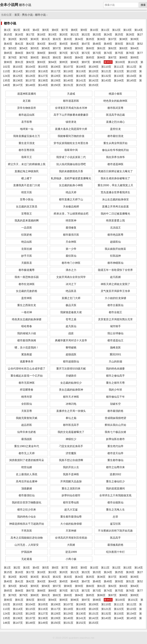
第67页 (30, 53)
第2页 (17, 30)
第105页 (43, 67)
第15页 (8, 34)
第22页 (86, 34)
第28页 (12, 39)
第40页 (8, 44)
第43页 (41, 44)
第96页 (75, 62)
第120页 (94, 71)
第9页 (84, 30)
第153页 (94, 85)
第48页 (97, 44)
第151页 (68, 85)
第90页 (8, 62)
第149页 (43, 85)
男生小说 (27, 15)
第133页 (119, 76)
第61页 (101, 48)
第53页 (12, 48)
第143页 (106, 80)
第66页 (19, 53)
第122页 (119, 71)
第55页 (35, 48)
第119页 (81, 71)
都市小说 (40, 15)
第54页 (24, 48)
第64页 (135, 48)
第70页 (64, 53)
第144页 (119, 80)
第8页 (74, 30)
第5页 (46, 30)
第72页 (86, 53)
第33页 (68, 39)
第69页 (52, 53)
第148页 (30, 85)
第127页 (43, 76)
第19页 (52, 34)
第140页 (68, 80)
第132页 (106, 76)
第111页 (119, 67)
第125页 (18, 76)
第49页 (108, 44)
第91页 (19, 62)
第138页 (43, 80)
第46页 (75, 44)
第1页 (7, 30)
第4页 (36, 30)
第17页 (30, 34)
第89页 (135, 57)
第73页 (97, 53)
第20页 (64, 34)
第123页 (131, 71)
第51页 (130, 44)
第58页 (68, 48)
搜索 (143, 5)
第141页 (81, 80)
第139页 (56, 80)
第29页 (24, 39)
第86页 (101, 57)
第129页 (68, 76)
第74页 (108, 53)
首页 (17, 15)
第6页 (55, 30)
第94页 (52, 62)
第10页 (94, 30)
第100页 (120, 62)
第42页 (30, 44)
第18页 (41, 34)
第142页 (94, 80)
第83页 (68, 57)
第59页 (79, 48)
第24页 (108, 34)
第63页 (123, 48)
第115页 (30, 71)
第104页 (30, 67)
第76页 (130, 53)
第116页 (43, 71)
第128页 (56, 76)
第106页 (56, 67)
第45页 (64, 44)
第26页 (130, 34)
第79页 (24, 57)
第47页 (86, 44)
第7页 (65, 30)
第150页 (56, 85)
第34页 (79, 39)
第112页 (131, 67)
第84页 (79, 57)
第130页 (81, 76)
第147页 (18, 85)
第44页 (52, 44)
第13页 (127, 30)
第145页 (131, 80)
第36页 (101, 39)
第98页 (97, 62)
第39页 (135, 39)
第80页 (35, 57)
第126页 (30, 76)
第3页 (26, 30)
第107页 (68, 67)
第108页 (81, 67)
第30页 (35, 39)
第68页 (41, 53)
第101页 (133, 62)
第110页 (106, 67)
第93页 (41, 62)
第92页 (30, 62)
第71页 (75, 53)
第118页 (68, 71)
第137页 (30, 80)
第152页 (81, 85)
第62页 (112, 48)
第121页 (106, 71)
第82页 (57, 57)
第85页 (90, 57)
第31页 (46, 39)
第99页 (108, 62)
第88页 (123, 57)
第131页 (94, 76)
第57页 (57, 48)
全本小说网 (9, 5)
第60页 (90, 48)
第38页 (123, 39)
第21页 (75, 34)
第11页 (105, 30)
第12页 (116, 30)
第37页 (112, 39)
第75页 (119, 53)
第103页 (18, 67)
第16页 (19, 34)
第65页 (8, 53)
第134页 (131, 76)
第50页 (119, 44)
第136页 (18, 80)
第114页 (18, 71)
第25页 (119, 34)
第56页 (46, 48)
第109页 (94, 67)
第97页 (86, 62)
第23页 (97, 34)
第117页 (56, 71)
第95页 (64, 62)
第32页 (57, 39)
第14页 (139, 30)
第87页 (112, 57)
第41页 (19, 44)
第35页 (90, 39)
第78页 (12, 57)
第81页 (46, 57)
